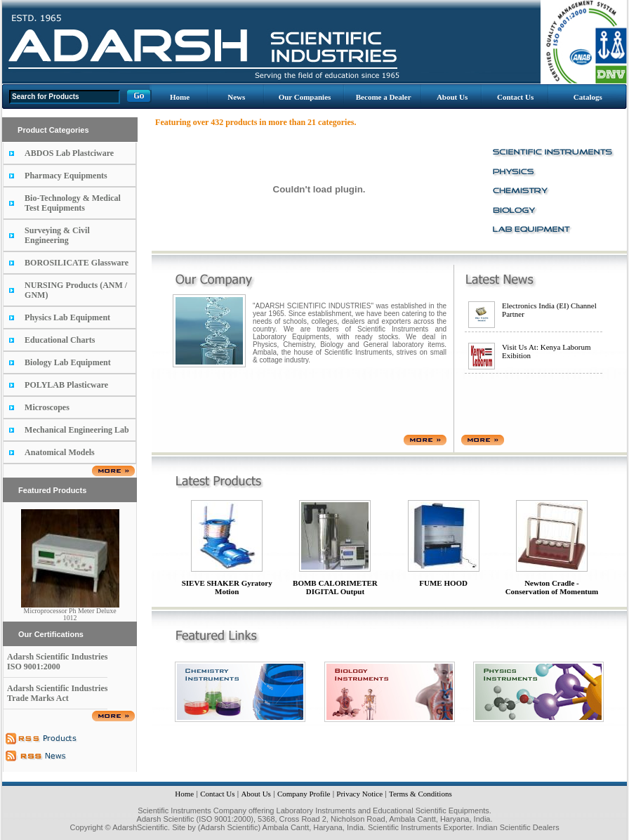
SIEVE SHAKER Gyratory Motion (227, 587)
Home (180, 97)
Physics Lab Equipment (67, 317)
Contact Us (515, 97)
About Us (452, 97)
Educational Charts (60, 340)
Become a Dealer (384, 97)
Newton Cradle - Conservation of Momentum (552, 587)
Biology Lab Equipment (68, 362)
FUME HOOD (443, 583)
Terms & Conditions (421, 794)
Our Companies (305, 97)
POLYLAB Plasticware (66, 385)
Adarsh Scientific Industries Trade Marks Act (57, 693)
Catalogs (588, 97)
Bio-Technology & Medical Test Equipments (73, 203)
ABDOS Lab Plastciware (69, 153)
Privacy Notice (359, 794)
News (236, 97)
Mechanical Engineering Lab (77, 430)
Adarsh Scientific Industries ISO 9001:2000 (57, 662)
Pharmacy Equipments (66, 176)
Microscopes (47, 407)
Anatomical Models (60, 452)
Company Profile (304, 794)
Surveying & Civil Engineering (57, 235)
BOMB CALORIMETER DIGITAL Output (335, 587)
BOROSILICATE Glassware (77, 263)
